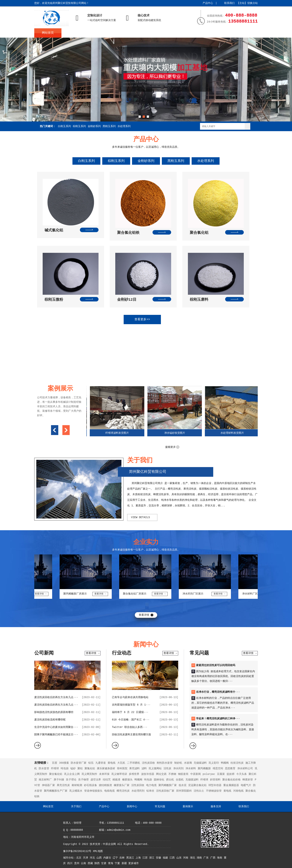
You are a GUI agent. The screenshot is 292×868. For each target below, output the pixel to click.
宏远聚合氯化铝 (197, 785)
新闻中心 (130, 33)
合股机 (180, 780)
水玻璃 (188, 763)
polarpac (209, 774)
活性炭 (167, 769)
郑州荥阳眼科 (184, 791)
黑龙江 (131, 858)
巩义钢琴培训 (119, 774)
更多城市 (134, 863)
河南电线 (238, 791)
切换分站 (253, 3)
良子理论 (71, 780)
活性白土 (199, 791)
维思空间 (218, 769)
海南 (220, 858)
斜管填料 (215, 780)
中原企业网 (109, 844)
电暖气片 (246, 785)
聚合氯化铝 (56, 774)
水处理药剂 (138, 791)
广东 (207, 858)
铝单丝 (150, 791)
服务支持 (212, 33)
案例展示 (184, 33)
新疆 (125, 863)
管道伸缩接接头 (93, 791)
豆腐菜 (221, 774)
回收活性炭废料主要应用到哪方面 (131, 735)
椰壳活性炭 (123, 791)
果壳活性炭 (63, 785)
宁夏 (118, 863)
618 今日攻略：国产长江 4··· (131, 720)
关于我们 (75, 33)
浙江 (153, 858)
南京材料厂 (45, 780)
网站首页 (48, 33)
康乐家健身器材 (106, 769)
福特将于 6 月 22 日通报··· (130, 712)
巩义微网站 (155, 769)
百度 (55, 763)
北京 (80, 858)
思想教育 (230, 769)
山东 (180, 858)
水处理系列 (124, 126)
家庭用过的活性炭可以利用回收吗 (216, 665)
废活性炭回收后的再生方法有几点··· (56, 697)
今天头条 (242, 774)
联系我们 (229, 3)
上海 (139, 858)
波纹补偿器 (148, 774)
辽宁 (116, 858)
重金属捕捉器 (231, 785)
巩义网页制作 (89, 774)
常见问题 (157, 33)
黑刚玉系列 (109, 126)
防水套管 (44, 769)
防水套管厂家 (79, 763)
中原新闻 (196, 774)
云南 (84, 863)
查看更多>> (142, 320)
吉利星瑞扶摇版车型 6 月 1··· (131, 705)
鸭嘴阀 (225, 763)
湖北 (193, 858)
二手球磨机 (134, 763)
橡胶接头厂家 (122, 785)
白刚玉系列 (64, 126)
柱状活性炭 (237, 763)
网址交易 (161, 774)
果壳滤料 (134, 769)
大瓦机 (121, 763)
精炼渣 (116, 780)
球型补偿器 (215, 785)
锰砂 (73, 769)
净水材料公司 (245, 769)
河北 (93, 858)
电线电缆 (110, 791)
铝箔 (91, 763)
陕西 (98, 863)
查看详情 (144, 615)
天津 (86, 858)
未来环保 (104, 774)
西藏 (91, 863)
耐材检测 (77, 785)
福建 (166, 858)
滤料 (144, 769)
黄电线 (112, 763)
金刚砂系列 (94, 126)
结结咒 (107, 780)
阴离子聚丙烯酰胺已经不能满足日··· (56, 735)
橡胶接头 (127, 780)
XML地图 (98, 851)
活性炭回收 (148, 763)
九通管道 (101, 763)
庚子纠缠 (59, 780)
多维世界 (134, 774)
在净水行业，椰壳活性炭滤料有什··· (218, 692)
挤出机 (170, 780)
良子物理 (83, 780)
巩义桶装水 (76, 791)
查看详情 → (93, 653)
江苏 (146, 858)
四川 (71, 863)
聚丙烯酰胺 (204, 769)
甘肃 (104, 863)
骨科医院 (122, 769)
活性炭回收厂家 (165, 791)
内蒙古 (108, 858)
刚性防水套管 (165, 763)
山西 (100, 858)
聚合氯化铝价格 (231, 780)
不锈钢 (172, 774)
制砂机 (178, 763)
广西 (214, 858)
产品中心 (208, 3)
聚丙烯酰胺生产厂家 (56, 791)
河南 (186, 858)
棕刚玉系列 (79, 126)
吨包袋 (65, 769)
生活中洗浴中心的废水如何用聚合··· (56, 727)
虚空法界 (96, 780)
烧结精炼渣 (105, 785)
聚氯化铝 (90, 769)
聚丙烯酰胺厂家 (168, 785)
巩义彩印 (214, 763)
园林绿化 (159, 780)
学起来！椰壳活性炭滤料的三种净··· (218, 719)
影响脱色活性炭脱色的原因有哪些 (54, 712)
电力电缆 (151, 785)
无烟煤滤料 (200, 763)
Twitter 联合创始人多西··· (130, 727)
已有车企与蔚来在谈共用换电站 (130, 697)
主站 (242, 3)
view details (141, 517)
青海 (111, 863)
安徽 (159, 858)
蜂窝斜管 (248, 780)
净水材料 (191, 769)
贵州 (77, 863)
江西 (173, 858)
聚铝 (80, 769)
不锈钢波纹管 (214, 791)
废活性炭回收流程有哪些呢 (50, 720)
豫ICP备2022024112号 (77, 851)
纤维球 (55, 769)
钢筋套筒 (183, 774)
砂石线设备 (91, 785)
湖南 (200, 858)
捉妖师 (231, 774)
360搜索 (64, 763)
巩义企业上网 (72, 774)
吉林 (123, 858)
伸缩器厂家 (48, 785)
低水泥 (182, 785)
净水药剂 (178, 769)
